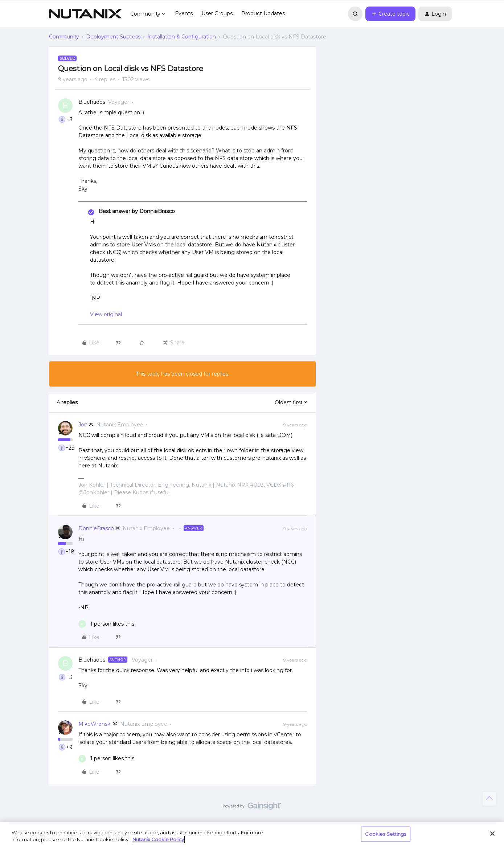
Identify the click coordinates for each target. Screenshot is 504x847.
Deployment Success (113, 37)
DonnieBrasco (96, 528)
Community (64, 37)
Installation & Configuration (182, 37)
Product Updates (263, 13)
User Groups (217, 13)
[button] (390, 14)
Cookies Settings (386, 834)
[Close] (492, 834)
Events (184, 13)
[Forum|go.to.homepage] (85, 14)
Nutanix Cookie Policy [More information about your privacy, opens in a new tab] (158, 839)
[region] (252, 834)
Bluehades (92, 102)
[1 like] (106, 624)
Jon (83, 425)
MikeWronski (95, 724)
